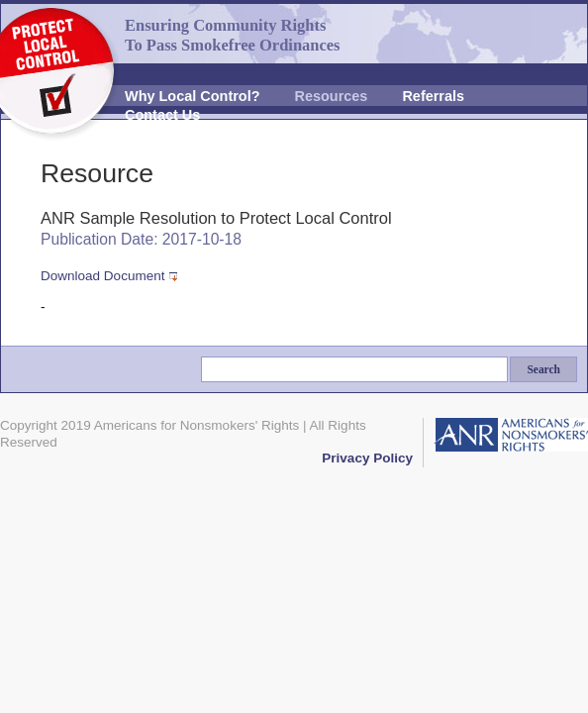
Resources (332, 96)
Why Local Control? (193, 96)
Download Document (102, 276)
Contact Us (162, 115)
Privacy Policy (367, 458)
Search (543, 369)
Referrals (433, 96)
